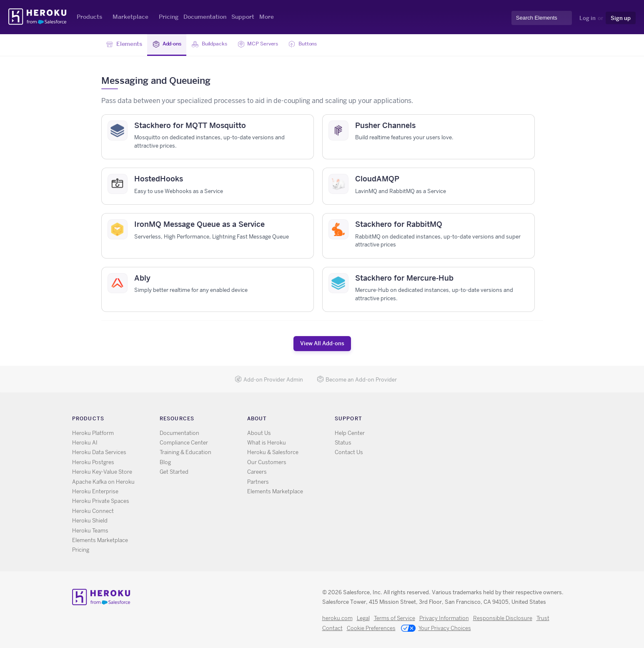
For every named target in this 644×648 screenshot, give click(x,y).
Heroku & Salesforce (273, 452)
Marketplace (130, 17)
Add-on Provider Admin (269, 380)
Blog (165, 462)
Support (243, 17)
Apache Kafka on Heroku (103, 482)
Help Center (350, 433)
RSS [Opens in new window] (427, 421)
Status (343, 443)
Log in (588, 18)
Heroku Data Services (99, 452)
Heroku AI (85, 443)
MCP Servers (269, 44)
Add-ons (169, 44)
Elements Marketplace (100, 540)
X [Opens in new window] (439, 421)
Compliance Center (184, 443)
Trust (543, 618)
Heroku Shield (90, 521)
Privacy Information (444, 618)
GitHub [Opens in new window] (451, 421)
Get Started (174, 472)
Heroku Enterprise (95, 491)
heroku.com (337, 618)
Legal (363, 618)
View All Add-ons (322, 343)
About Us (259, 433)
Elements (124, 44)
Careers (257, 472)
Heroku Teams (90, 531)
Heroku (38, 17)
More (267, 17)
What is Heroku (267, 443)
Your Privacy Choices (436, 629)
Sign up (621, 18)
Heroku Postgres (93, 462)
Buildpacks (216, 44)
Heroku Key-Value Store (102, 472)
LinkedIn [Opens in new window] (463, 421)
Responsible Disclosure (503, 618)
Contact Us (349, 452)
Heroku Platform (93, 433)
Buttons (319, 44)
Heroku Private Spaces (101, 501)
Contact (332, 628)
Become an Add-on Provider (357, 380)
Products (89, 17)
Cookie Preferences (371, 628)
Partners (258, 482)
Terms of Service (395, 618)
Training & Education (185, 452)
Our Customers (267, 462)
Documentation (205, 17)
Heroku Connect (93, 511)
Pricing (169, 17)
